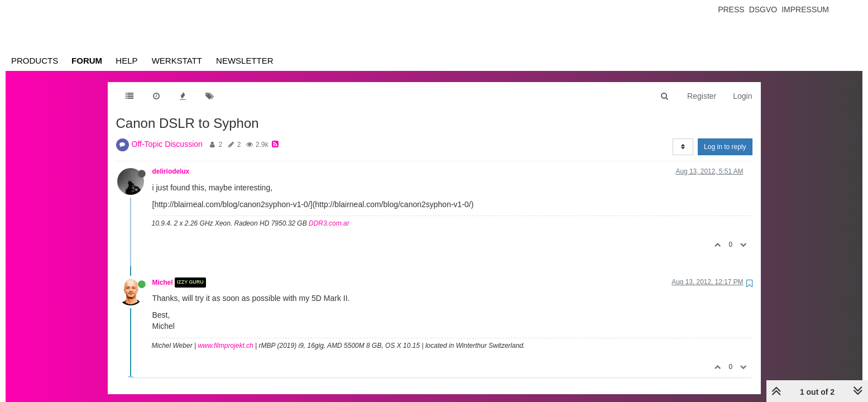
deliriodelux (171, 171)
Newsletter (245, 61)
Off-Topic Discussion (167, 144)
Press (731, 9)
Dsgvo (763, 9)
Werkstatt (177, 61)
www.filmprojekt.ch (225, 346)
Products (35, 61)
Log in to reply (725, 147)
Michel (163, 283)
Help (126, 61)
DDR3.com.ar (329, 223)
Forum (87, 61)
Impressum (805, 9)
